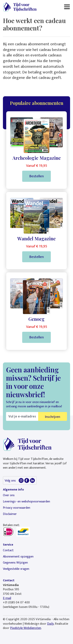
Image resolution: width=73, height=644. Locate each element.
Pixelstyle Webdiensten (26, 628)
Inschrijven (53, 417)
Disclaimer (10, 514)
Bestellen (36, 176)
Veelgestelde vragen (16, 569)
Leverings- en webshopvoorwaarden (26, 502)
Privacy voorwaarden (17, 508)
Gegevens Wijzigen (15, 563)
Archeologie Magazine (37, 158)
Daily (50, 624)
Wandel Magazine (36, 238)
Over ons (9, 495)
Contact (8, 550)
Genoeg (36, 319)
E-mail (7, 598)
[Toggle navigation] (67, 7)
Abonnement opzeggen (18, 557)
